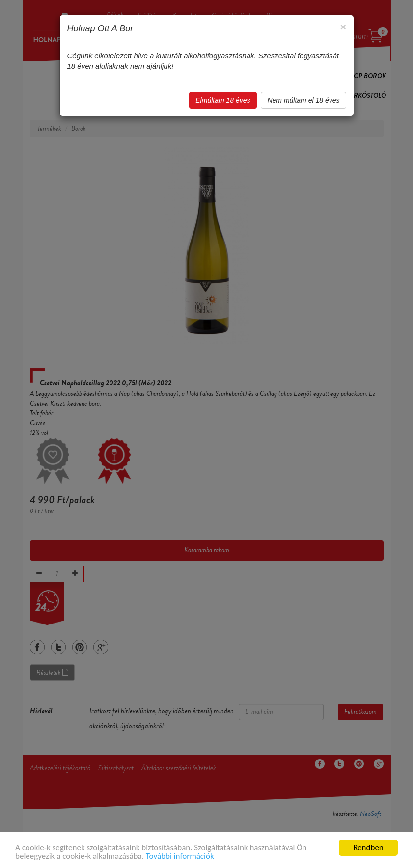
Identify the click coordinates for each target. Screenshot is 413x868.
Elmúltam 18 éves (223, 100)
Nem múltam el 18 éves (303, 100)
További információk (180, 856)
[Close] (343, 27)
